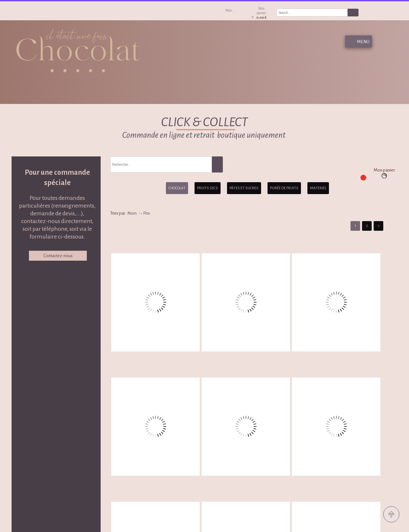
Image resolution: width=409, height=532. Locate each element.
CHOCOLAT (177, 188)
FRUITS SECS (208, 188)
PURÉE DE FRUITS (284, 188)
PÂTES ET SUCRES (244, 188)
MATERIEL (318, 188)
